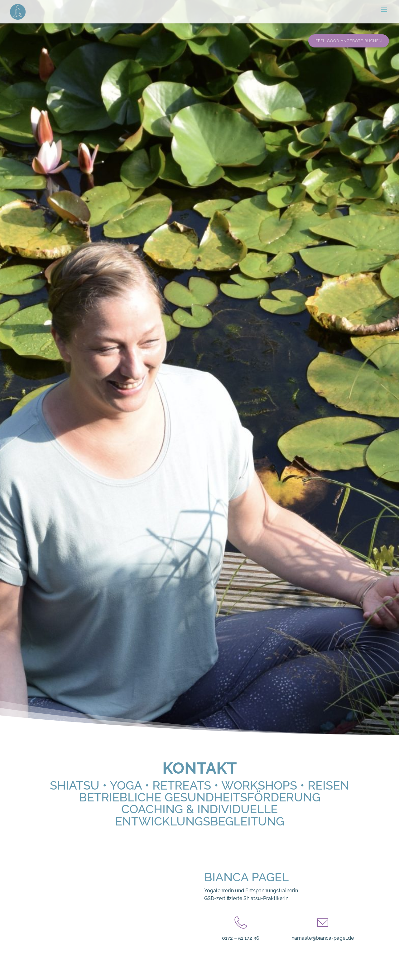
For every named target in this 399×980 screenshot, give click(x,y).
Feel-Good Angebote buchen (349, 41)
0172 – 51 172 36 (241, 938)
